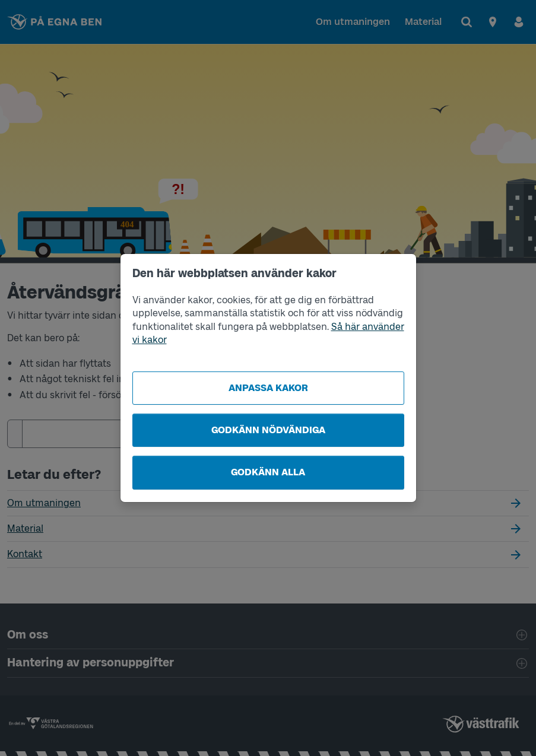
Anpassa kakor (268, 388)
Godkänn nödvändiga (268, 430)
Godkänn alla (268, 472)
